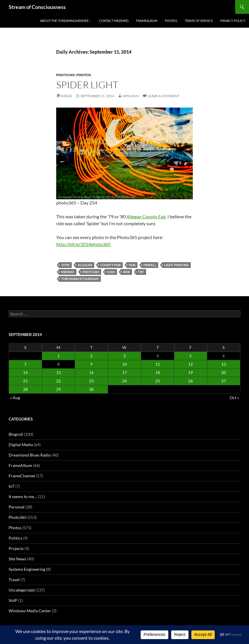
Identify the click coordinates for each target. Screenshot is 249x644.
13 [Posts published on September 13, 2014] (224, 364)
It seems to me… (23, 496)
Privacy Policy (233, 21)
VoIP (13, 600)
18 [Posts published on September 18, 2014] (158, 372)
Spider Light (87, 85)
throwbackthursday (80, 279)
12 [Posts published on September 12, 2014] (190, 364)
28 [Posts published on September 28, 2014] (25, 389)
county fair (111, 265)
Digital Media (21, 445)
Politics (15, 538)
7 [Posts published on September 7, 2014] (25, 364)
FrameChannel (22, 476)
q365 (111, 272)
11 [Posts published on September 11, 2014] (158, 364)
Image (66, 96)
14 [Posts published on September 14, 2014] (25, 372)
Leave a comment (163, 96)
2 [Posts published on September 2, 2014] (91, 356)
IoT (12, 486)
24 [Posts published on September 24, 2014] (124, 381)
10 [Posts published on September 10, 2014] (124, 364)
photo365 (91, 272)
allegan (85, 265)
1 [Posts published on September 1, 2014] (59, 356)
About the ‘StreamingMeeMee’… (66, 21)
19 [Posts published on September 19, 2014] (190, 372)
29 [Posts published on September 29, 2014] (59, 389)
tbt (141, 272)
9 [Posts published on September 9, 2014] (91, 364)
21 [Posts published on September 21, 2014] (25, 381)
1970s (65, 265)
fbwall (150, 265)
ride (127, 272)
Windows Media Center (30, 611)
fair (132, 265)
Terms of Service (199, 21)
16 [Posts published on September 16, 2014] (91, 372)
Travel (14, 580)
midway (68, 272)
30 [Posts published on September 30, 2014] (91, 389)
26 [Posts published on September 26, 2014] (190, 381)
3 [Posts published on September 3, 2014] (124, 356)
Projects (16, 548)
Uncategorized (22, 590)
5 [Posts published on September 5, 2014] (190, 356)
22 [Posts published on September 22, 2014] (59, 381)
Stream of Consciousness (37, 7)
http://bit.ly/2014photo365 (83, 244)
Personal (17, 507)
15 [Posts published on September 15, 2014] (59, 372)
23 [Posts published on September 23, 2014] (91, 381)
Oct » (234, 398)
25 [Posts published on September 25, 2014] (158, 381)
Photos (171, 21)
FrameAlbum (147, 21)
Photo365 (66, 75)
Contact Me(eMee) (114, 21)
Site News (17, 559)
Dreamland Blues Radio (30, 455)
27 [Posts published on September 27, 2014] (224, 381)
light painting (177, 265)
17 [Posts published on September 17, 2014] (124, 372)
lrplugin (131, 96)
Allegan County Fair (146, 216)
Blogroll (16, 434)
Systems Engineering (27, 569)
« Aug (15, 398)
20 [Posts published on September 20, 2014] (224, 372)
